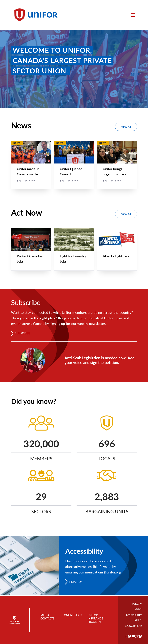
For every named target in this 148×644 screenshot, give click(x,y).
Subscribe (23, 333)
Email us (76, 582)
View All (126, 127)
